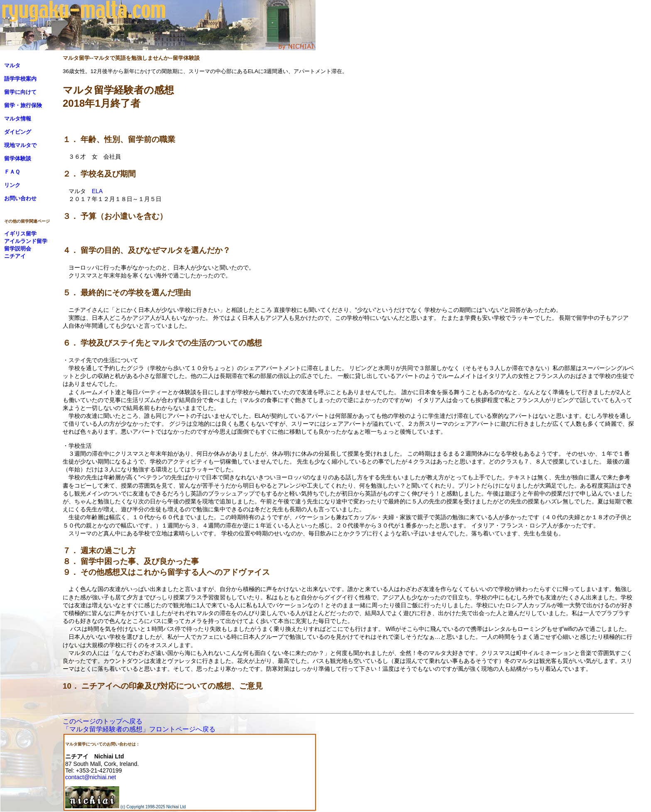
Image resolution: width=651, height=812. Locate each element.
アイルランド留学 (26, 241)
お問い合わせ (20, 198)
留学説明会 (18, 249)
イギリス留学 (20, 234)
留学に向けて (20, 92)
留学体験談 (18, 158)
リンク (12, 185)
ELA (97, 191)
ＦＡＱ (12, 172)
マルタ (12, 65)
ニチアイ (15, 256)
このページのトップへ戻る (103, 721)
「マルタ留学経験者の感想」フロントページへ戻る (139, 729)
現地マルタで (20, 145)
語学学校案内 (20, 79)
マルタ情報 (18, 119)
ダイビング (18, 132)
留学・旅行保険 (23, 105)
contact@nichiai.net (91, 777)
